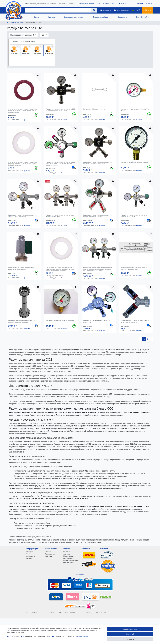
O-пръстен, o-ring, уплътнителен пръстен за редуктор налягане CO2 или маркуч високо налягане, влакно (22, 111)
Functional (70, 636)
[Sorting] (23, 35)
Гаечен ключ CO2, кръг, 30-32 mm (94, 109)
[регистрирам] (106, 10)
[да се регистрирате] (122, 10)
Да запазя (130, 639)
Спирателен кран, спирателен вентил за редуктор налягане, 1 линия (21, 268)
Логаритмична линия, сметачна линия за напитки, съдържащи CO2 (134, 268)
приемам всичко (130, 629)
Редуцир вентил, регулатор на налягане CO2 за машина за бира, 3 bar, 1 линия (60, 110)
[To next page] (151, 339)
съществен (15, 636)
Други (37, 17)
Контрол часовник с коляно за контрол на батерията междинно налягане (22, 321)
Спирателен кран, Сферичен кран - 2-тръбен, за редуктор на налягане (135, 321)
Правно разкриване (71, 560)
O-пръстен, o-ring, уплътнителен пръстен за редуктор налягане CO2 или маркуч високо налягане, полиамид (22, 164)
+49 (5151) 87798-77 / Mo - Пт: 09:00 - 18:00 (97, 4)
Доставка (27, 120)
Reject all (130, 634)
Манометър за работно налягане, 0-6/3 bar (135, 162)
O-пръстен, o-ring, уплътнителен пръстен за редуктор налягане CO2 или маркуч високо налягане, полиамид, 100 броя (60, 269)
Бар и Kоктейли (143, 17)
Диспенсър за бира (101, 17)
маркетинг (29, 636)
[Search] (94, 10)
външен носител (44, 636)
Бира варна (123, 17)
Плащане (30, 552)
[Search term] (58, 10)
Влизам (48, 552)
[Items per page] (44, 35)
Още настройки (82, 636)
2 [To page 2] (148, 339)
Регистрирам (50, 554)
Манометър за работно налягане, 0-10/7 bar (60, 321)
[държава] (133, 10)
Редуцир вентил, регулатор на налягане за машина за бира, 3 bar (60, 216)
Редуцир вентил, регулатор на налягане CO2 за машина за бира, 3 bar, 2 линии (98, 163)
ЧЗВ (28, 554)
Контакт (123, 4)
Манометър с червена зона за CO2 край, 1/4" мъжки (135, 110)
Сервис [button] (148, 4)
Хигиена (52, 17)
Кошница (48, 556)
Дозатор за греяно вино (74, 17)
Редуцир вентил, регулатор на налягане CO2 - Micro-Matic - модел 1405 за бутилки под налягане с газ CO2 (61, 164)
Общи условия (69, 562)
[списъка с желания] (139, 10)
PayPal (59, 636)
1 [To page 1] (144, 339)
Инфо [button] (139, 4)
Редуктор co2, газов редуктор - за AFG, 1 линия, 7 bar (96, 321)
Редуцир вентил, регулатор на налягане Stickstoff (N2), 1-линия (134, 216)
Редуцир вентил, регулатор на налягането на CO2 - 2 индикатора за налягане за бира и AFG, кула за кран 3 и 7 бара (98, 269)
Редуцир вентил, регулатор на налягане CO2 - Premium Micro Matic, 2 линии (98, 216)
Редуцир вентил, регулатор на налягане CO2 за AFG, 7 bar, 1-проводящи (23, 216)
